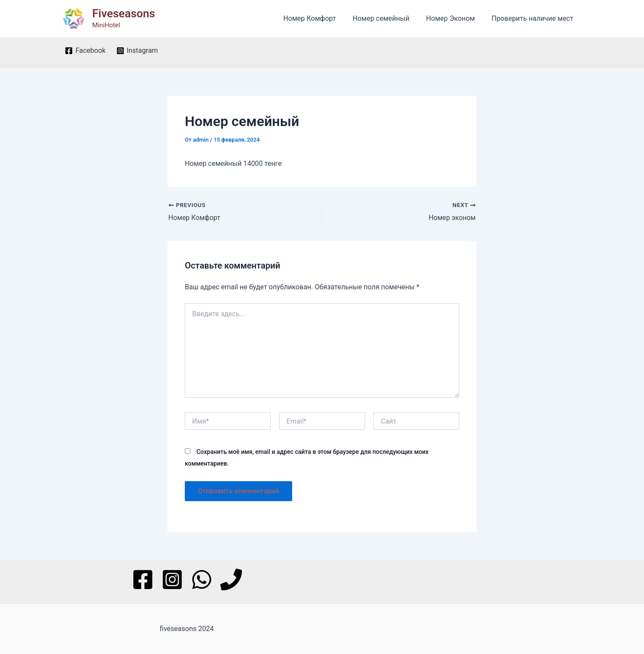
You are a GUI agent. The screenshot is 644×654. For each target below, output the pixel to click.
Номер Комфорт (320, 18)
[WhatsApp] (202, 580)
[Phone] (231, 580)
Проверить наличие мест (534, 18)
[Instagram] (137, 51)
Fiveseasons (124, 13)
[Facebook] (85, 51)
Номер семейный (388, 18)
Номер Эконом (455, 18)
